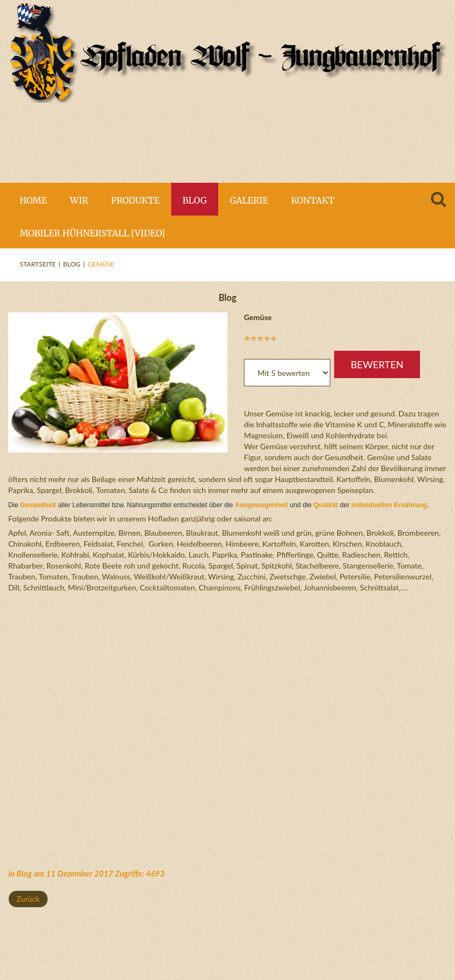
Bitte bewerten (244, 343)
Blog (72, 264)
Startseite (38, 264)
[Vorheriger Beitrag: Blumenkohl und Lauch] (28, 899)
